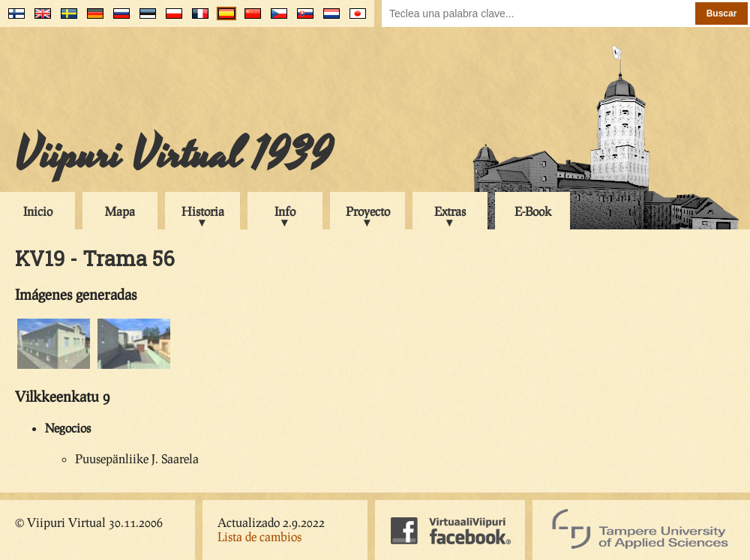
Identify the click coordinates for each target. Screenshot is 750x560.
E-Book (533, 211)
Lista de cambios (259, 536)
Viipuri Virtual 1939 (174, 155)
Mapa (120, 211)
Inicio (38, 211)
